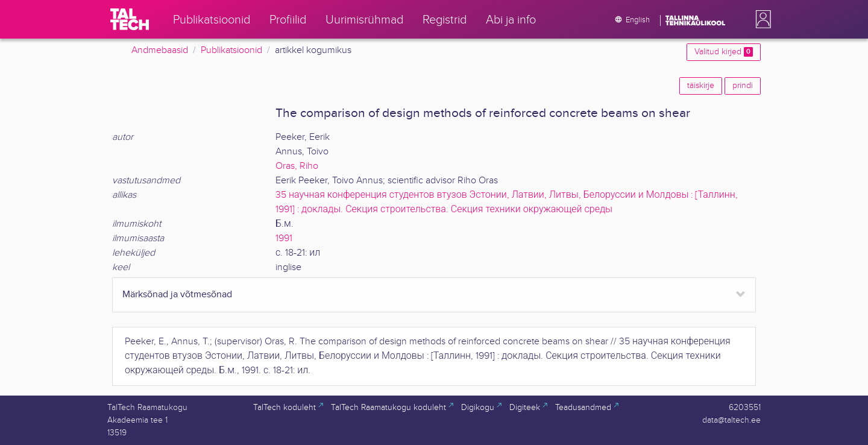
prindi (743, 86)
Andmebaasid (160, 50)
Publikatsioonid (231, 50)
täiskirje (701, 86)
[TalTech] (130, 19)
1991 (284, 238)
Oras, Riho (297, 166)
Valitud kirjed (724, 52)
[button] (761, 19)
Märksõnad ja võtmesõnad (177, 295)
